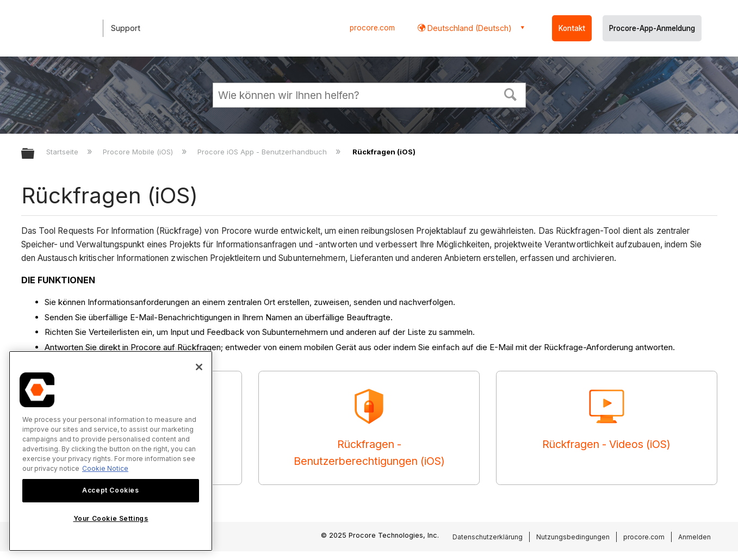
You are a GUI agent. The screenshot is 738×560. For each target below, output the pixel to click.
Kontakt (572, 28)
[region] (111, 451)
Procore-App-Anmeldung (652, 28)
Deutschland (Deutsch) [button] (469, 28)
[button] (510, 94)
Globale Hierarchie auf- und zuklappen (35, 154)
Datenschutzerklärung (488, 537)
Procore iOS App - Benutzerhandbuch (263, 152)
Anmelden (694, 537)
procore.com (372, 28)
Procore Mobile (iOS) (139, 152)
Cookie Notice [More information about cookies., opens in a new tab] (105, 468)
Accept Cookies (110, 490)
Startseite (63, 152)
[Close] (199, 367)
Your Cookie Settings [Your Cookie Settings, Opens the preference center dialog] (111, 518)
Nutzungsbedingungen (573, 537)
